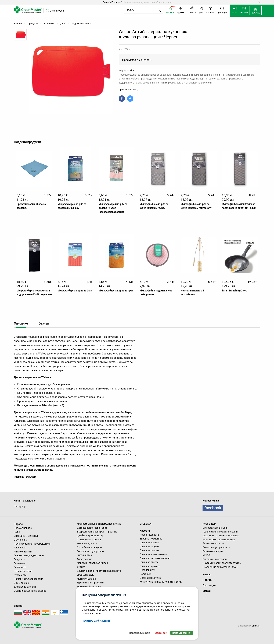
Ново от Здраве (23, 528)
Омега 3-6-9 (20, 540)
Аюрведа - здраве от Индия (92, 563)
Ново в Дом (209, 524)
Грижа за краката (150, 566)
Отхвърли (161, 633)
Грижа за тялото (149, 550)
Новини (207, 580)
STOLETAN (146, 524)
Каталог (208, 575)
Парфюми (145, 574)
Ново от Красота (149, 535)
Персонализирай (139, 633)
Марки (207, 591)
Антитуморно (84, 559)
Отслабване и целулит (89, 547)
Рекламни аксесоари (215, 559)
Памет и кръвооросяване (28, 579)
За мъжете (20, 567)
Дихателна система (25, 587)
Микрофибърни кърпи (215, 528)
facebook (213, 508)
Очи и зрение (21, 583)
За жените (20, 563)
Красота (145, 531)
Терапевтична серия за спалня (220, 532)
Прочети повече (129, 90)
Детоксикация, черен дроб (92, 528)
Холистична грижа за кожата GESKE (161, 582)
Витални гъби (85, 555)
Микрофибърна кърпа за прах (116, 291)
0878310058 (57, 11)
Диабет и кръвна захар (90, 535)
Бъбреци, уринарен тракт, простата (97, 532)
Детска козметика (150, 578)
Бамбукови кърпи (213, 551)
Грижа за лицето (149, 546)
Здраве (18, 524)
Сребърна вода (85, 575)
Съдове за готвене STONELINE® (221, 535)
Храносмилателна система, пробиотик (99, 524)
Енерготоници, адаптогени (29, 555)
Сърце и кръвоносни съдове (30, 591)
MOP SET (208, 555)
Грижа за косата (149, 542)
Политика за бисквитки (96, 621)
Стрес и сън (20, 575)
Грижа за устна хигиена (153, 554)
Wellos (131, 71)
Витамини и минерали (26, 536)
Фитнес (81, 567)
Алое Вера (20, 548)
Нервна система (23, 571)
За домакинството (213, 543)
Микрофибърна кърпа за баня (75, 291)
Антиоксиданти (23, 552)
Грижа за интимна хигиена (155, 558)
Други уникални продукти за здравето (99, 571)
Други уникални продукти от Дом (222, 563)
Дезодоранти (147, 570)
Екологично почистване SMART (221, 567)
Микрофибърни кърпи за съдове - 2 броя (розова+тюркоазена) (113, 208)
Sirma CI (256, 626)
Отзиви (44, 323)
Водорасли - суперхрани (91, 551)
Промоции (209, 586)
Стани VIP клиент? (112, 2)
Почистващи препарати (216, 547)
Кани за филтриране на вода (219, 539)
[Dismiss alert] (259, 2)
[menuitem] (256, 11)
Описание (21, 323)
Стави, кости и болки (89, 539)
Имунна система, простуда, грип (32, 544)
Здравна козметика (151, 539)
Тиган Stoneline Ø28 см (235, 291)
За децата (19, 559)
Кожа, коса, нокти (87, 543)
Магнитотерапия (86, 579)
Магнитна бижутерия (89, 587)
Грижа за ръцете (149, 562)
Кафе (17, 532)
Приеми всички (182, 633)
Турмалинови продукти (90, 583)
